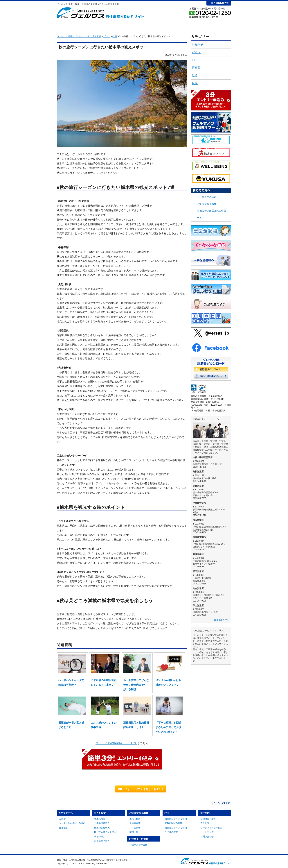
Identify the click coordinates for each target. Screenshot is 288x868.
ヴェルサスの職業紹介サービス (116, 743)
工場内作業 (135, 819)
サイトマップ (207, 832)
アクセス (205, 823)
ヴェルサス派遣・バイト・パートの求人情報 (79, 36)
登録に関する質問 (174, 823)
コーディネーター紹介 (211, 828)
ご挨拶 (62, 819)
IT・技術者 (135, 828)
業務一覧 (134, 832)
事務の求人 (100, 837)
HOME (63, 26)
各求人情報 (100, 819)
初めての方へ (82, 26)
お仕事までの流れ (163, 26)
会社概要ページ (222, 620)
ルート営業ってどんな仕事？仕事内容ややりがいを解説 (136, 685)
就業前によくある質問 (176, 819)
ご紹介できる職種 (136, 26)
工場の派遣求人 (102, 823)
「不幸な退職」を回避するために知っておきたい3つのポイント (168, 727)
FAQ (191, 26)
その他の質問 (171, 832)
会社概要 (63, 828)
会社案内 (218, 26)
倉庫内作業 (135, 823)
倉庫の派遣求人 (102, 828)
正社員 (196, 68)
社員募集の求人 (102, 841)
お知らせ (198, 45)
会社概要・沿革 (208, 819)
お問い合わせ (207, 837)
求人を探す (109, 26)
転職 (195, 83)
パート (196, 60)
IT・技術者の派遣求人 (105, 832)
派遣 (195, 75)
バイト (196, 52)
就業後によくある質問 (176, 828)
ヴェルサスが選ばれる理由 (212, 211)
